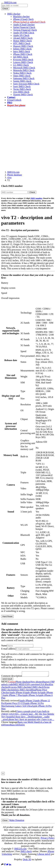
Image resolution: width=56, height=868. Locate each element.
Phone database (15, 175)
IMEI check (26, 852)
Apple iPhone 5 (27, 701)
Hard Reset (7, 616)
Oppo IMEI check (22, 76)
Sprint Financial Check (24, 27)
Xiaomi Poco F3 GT (14, 704)
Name (4, 646)
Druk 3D (27, 860)
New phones (36, 683)
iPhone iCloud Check (23, 19)
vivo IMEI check (21, 92)
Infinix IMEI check (22, 49)
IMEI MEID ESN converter (26, 685)
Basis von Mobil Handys (29, 723)
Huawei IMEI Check (23, 46)
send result (7, 680)
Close (5, 821)
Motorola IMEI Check (24, 70)
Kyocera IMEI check (23, 60)
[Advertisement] (28, 137)
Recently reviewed (10, 701)
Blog (33, 691)
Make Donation (17, 821)
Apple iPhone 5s (30, 696)
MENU (5, 683)
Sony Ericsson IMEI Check (26, 84)
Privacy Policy (48, 839)
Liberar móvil (44, 855)
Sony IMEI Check (22, 86)
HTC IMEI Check (22, 43)
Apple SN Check (21, 35)
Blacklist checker (21, 17)
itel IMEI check (21, 57)
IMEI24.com (10, 2)
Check (5, 9)
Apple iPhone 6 (17, 693)
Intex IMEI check (22, 51)
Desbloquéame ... (36, 718)
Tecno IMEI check (22, 89)
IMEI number (36, 198)
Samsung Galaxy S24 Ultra (19, 707)
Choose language (9, 723)
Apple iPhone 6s (32, 693)
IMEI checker (14, 14)
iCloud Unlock (14, 100)
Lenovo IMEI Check (23, 62)
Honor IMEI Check (22, 41)
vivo (9, 177)
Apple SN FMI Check (24, 33)
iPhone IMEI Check (23, 54)
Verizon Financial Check (25, 30)
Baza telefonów (17, 726)
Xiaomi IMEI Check (23, 95)
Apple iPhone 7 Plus (12, 696)
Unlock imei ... (28, 715)
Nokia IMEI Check (22, 73)
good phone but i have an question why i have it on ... (29, 720)
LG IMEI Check (21, 65)
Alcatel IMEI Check (23, 38)
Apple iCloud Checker (24, 25)
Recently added (9, 712)
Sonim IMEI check (22, 81)
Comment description (11, 677)
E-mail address (8, 649)
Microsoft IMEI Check (24, 68)
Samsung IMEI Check (24, 78)
